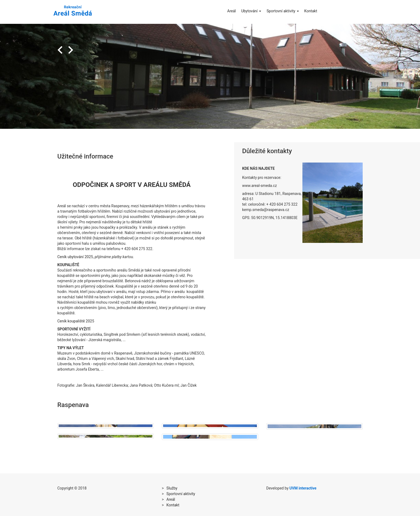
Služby (172, 488)
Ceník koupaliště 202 (75, 321)
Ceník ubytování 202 (74, 257)
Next (71, 50)
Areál (231, 11)
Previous (60, 50)
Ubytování (251, 11)
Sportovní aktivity (283, 11)
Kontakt (311, 11)
